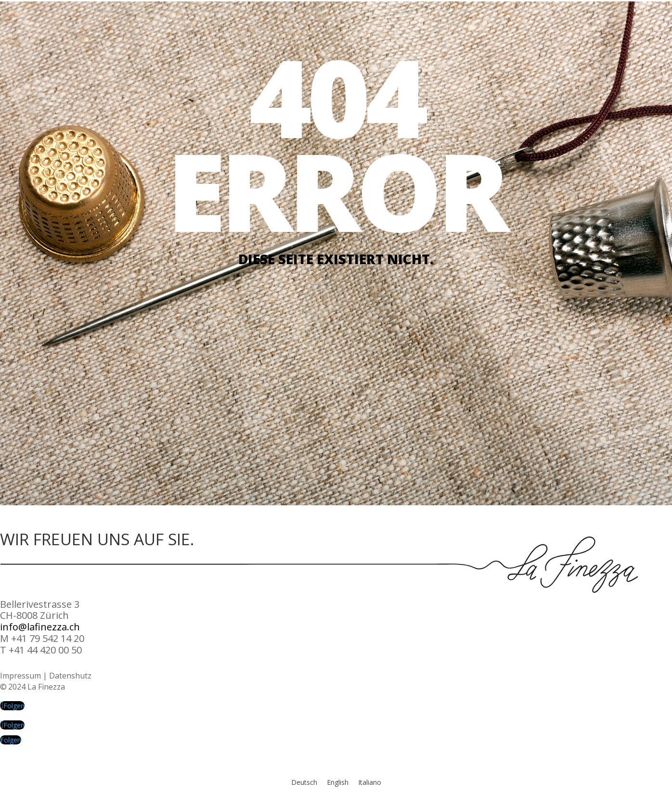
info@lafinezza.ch (40, 627)
